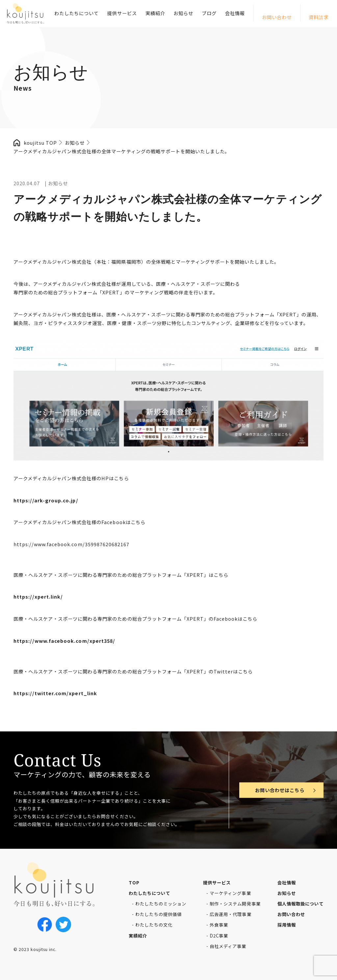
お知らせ (183, 13)
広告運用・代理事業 (230, 914)
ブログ (209, 13)
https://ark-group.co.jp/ (46, 500)
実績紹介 (155, 13)
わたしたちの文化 (154, 925)
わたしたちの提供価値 (158, 914)
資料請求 (319, 17)
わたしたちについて (77, 13)
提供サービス (122, 13)
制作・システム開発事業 (235, 904)
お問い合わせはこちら (280, 790)
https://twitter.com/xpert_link (55, 693)
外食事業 (219, 925)
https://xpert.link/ (38, 596)
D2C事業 (219, 936)
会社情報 (235, 13)
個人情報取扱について (300, 904)
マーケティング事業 (230, 893)
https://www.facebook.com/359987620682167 (71, 544)
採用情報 (287, 925)
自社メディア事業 (228, 946)
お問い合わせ (277, 17)
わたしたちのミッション (161, 904)
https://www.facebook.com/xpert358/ (64, 641)
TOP (134, 883)
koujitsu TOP (40, 143)
